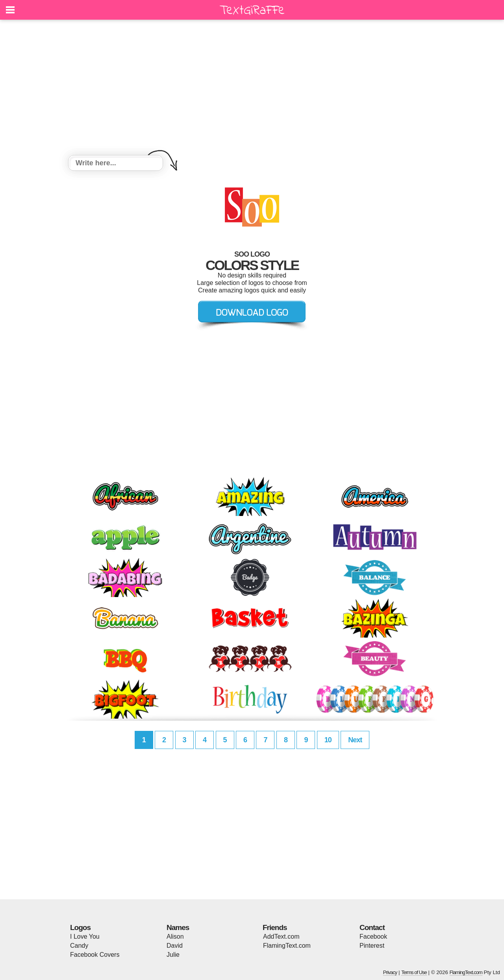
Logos (80, 927)
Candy (79, 946)
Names (178, 927)
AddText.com (281, 937)
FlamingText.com (287, 946)
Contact (372, 927)
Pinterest (372, 946)
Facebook (373, 937)
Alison (175, 937)
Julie (173, 955)
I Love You (85, 937)
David (175, 946)
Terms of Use (414, 972)
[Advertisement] (252, 89)
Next (355, 740)
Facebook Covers (95, 955)
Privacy (390, 972)
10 (328, 740)
